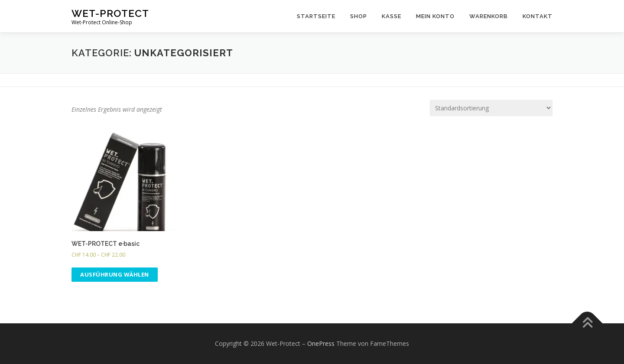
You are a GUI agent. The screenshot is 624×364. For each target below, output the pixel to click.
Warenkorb (489, 16)
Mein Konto (435, 16)
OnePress (321, 343)
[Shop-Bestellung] (491, 108)
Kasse (392, 16)
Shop (359, 16)
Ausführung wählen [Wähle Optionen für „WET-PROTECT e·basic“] (115, 274)
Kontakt (538, 16)
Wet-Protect (110, 13)
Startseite (316, 16)
